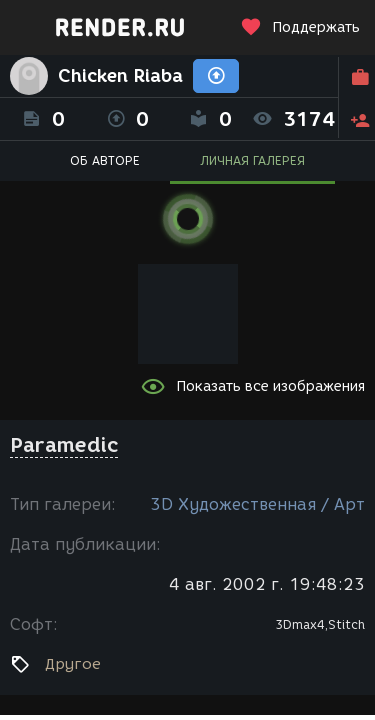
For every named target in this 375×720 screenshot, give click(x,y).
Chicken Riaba (120, 76)
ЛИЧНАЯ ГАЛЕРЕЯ (252, 160)
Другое (73, 664)
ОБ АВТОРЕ (105, 160)
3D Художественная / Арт (257, 504)
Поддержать (300, 27)
